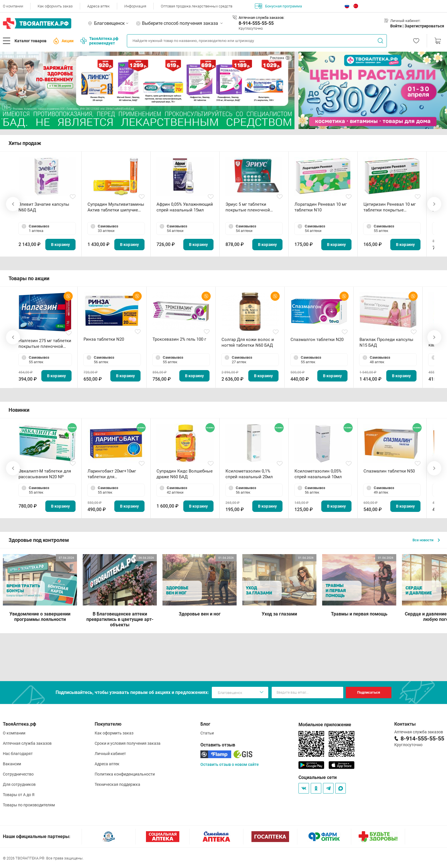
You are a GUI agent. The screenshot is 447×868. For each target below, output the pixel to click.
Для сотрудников (19, 784)
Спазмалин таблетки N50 (389, 471)
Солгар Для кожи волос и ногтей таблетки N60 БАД (248, 342)
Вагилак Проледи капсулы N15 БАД (386, 342)
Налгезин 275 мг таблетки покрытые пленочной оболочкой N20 (45, 344)
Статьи (207, 733)
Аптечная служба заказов (27, 743)
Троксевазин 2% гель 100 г (179, 339)
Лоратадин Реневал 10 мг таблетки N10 (321, 207)
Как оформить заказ (55, 6)
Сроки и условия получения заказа (128, 743)
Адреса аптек (98, 6)
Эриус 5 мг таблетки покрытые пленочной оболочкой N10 (248, 207)
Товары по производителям (29, 805)
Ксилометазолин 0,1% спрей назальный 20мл (249, 474)
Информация (135, 6)
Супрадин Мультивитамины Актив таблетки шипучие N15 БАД (116, 207)
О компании (13, 6)
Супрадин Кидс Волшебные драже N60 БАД (185, 474)
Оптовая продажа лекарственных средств (197, 6)
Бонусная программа (278, 6)
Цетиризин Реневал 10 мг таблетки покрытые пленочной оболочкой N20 (391, 207)
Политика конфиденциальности (125, 774)
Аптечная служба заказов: (261, 18)
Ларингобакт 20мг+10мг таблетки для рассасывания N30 (112, 474)
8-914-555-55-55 (256, 23)
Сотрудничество (18, 774)
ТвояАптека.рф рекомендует (99, 41)
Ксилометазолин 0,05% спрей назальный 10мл (318, 474)
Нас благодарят (18, 754)
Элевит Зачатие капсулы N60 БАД (44, 207)
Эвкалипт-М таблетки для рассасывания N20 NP (45, 474)
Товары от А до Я (19, 795)
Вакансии (12, 764)
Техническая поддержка (117, 784)
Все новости (426, 540)
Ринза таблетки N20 (104, 339)
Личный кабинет (110, 754)
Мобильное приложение (325, 725)
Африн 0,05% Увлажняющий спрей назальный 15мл (185, 207)
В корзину (60, 245)
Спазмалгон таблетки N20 (317, 340)
